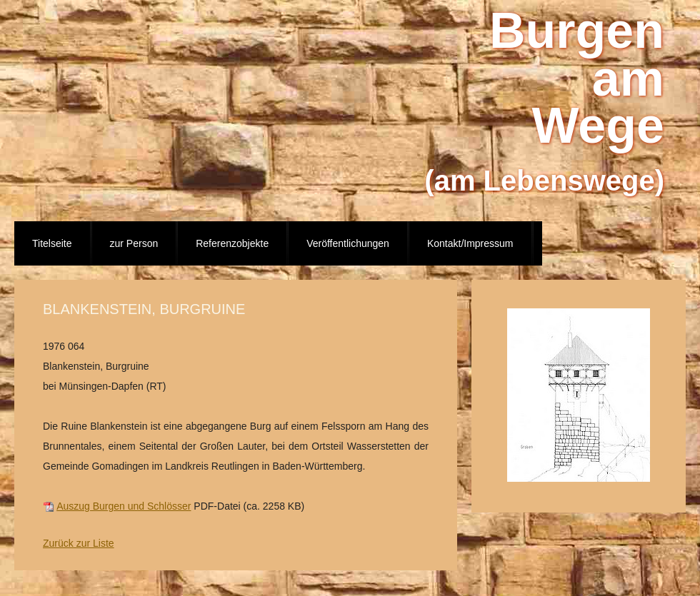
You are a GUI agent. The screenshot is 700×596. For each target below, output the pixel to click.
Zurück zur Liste (79, 543)
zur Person (134, 243)
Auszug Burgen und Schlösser (124, 506)
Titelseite (52, 243)
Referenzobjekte (232, 243)
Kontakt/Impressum (470, 243)
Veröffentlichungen (348, 243)
